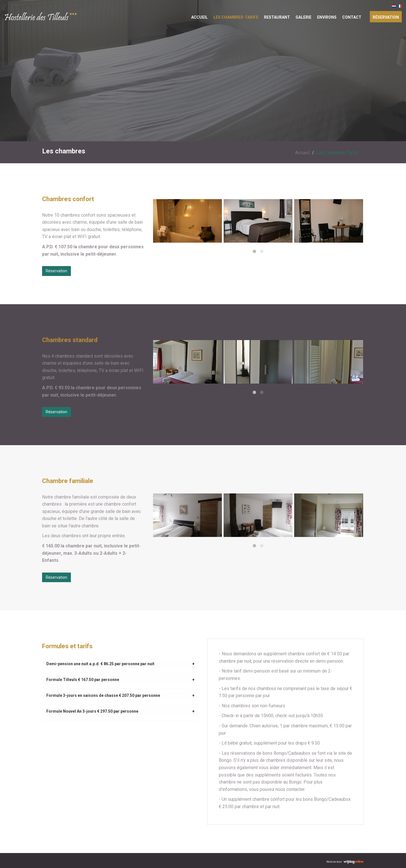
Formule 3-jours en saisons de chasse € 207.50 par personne (103, 695)
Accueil (199, 17)
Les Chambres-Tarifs (236, 17)
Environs (327, 17)
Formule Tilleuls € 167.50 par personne (83, 680)
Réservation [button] (56, 271)
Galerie (304, 17)
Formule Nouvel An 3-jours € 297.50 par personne (92, 711)
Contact (352, 17)
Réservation (386, 17)
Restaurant (277, 17)
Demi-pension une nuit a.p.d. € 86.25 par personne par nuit (100, 664)
